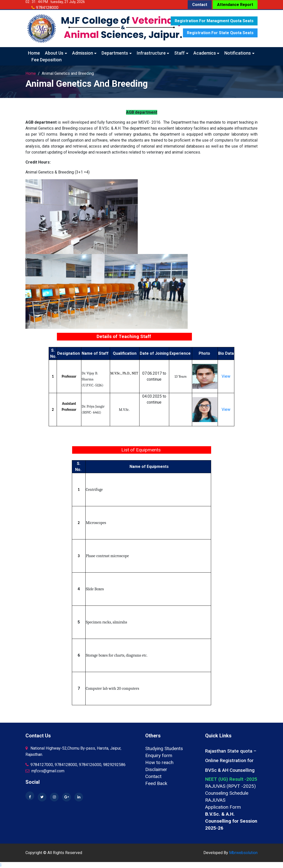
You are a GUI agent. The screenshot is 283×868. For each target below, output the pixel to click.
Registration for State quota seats (220, 33)
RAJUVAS (215, 800)
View (226, 376)
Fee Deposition (47, 60)
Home (34, 53)
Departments (115, 53)
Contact (200, 5)
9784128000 (47, 8)
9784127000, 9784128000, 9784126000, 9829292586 (75, 765)
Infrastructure (151, 53)
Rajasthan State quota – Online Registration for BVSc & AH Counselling (231, 761)
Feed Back (156, 783)
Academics (205, 53)
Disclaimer (156, 769)
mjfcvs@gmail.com (45, 771)
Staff (179, 53)
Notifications (238, 53)
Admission (83, 53)
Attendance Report (235, 5)
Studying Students (164, 748)
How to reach (159, 762)
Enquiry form (159, 755)
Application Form (223, 807)
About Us (54, 53)
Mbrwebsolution (243, 853)
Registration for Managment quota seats (214, 21)
